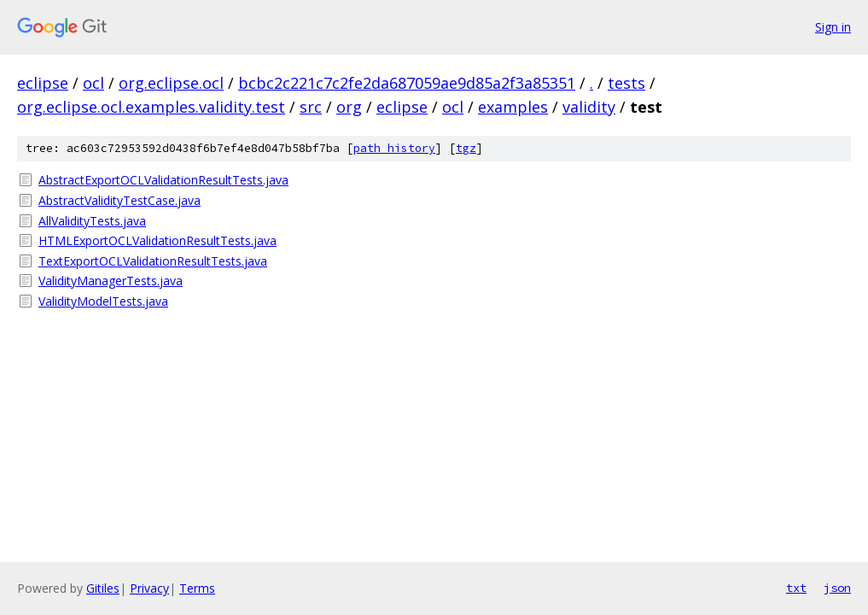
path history (394, 148)
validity (589, 107)
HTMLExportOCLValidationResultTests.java (157, 240)
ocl (93, 83)
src (311, 107)
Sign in (833, 27)
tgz (466, 148)
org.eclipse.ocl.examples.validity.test (151, 107)
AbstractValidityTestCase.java (119, 200)
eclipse (43, 83)
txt (796, 588)
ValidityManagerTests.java (111, 281)
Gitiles (103, 588)
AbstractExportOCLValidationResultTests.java (163, 180)
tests (626, 83)
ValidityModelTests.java (103, 301)
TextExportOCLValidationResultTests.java (153, 261)
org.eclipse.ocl (171, 83)
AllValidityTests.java (92, 221)
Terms (197, 588)
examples (513, 107)
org (349, 107)
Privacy (149, 588)
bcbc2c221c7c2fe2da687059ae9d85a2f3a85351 (407, 83)
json (837, 588)
